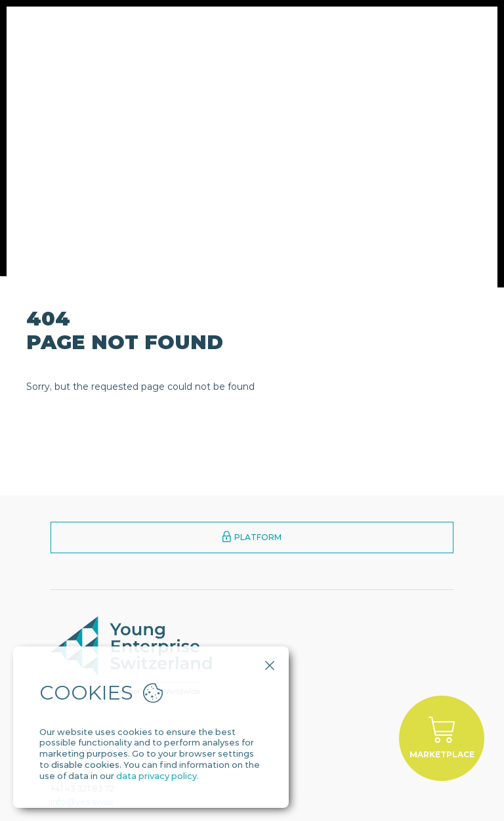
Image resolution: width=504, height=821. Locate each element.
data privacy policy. (157, 776)
